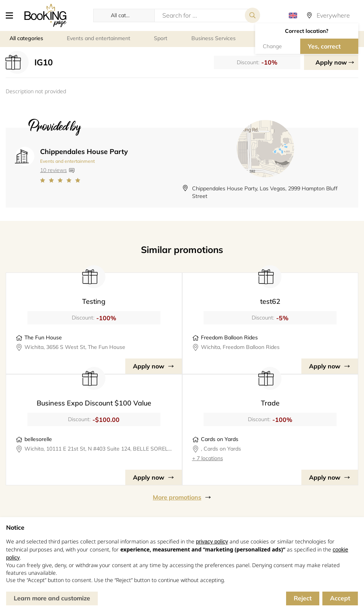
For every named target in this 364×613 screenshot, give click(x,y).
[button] (12, 15)
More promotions (177, 497)
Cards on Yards (220, 439)
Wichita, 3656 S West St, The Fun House (75, 347)
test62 (270, 301)
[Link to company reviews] (84, 180)
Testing (94, 301)
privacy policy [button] (212, 542)
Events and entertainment (67, 161)
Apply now (331, 62)
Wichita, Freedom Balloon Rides (240, 347)
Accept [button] (340, 598)
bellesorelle (38, 439)
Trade (270, 403)
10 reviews (53, 170)
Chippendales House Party (84, 152)
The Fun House (43, 337)
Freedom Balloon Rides (229, 337)
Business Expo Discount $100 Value (94, 403)
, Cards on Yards (221, 449)
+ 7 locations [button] (208, 458)
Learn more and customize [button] (52, 598)
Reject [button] (303, 598)
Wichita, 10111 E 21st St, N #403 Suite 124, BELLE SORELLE (98, 449)
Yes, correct (324, 46)
